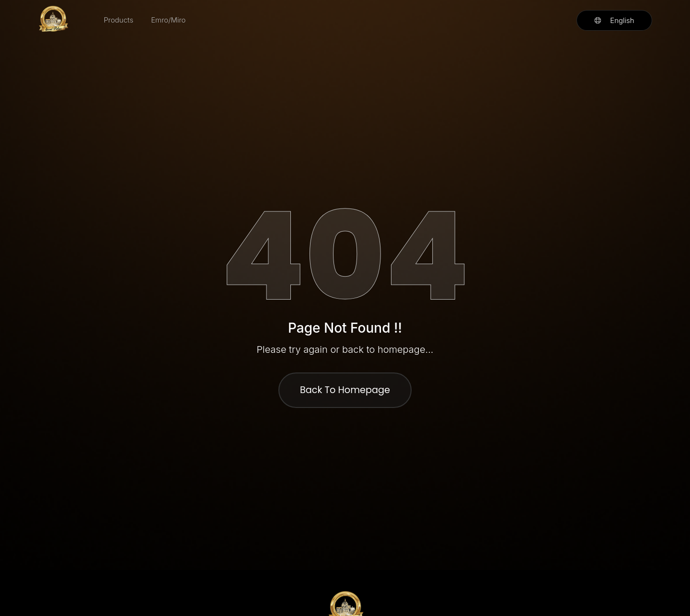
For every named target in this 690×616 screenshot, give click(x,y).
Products (118, 20)
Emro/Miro (168, 20)
